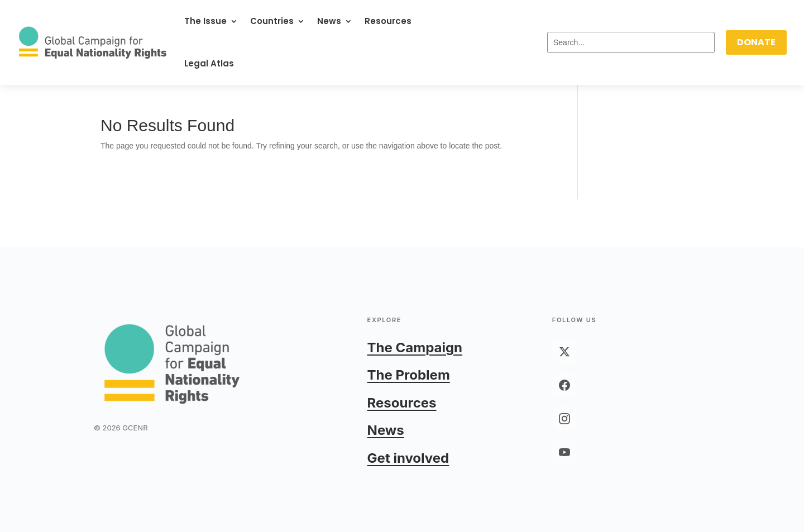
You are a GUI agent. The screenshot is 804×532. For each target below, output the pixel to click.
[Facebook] (564, 385)
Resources (388, 21)
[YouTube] (564, 452)
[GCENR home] (172, 363)
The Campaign (415, 348)
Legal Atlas (209, 63)
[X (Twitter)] (564, 352)
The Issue (205, 21)
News (329, 21)
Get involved (408, 458)
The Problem (409, 375)
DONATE (756, 42)
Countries (272, 21)
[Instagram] (564, 419)
